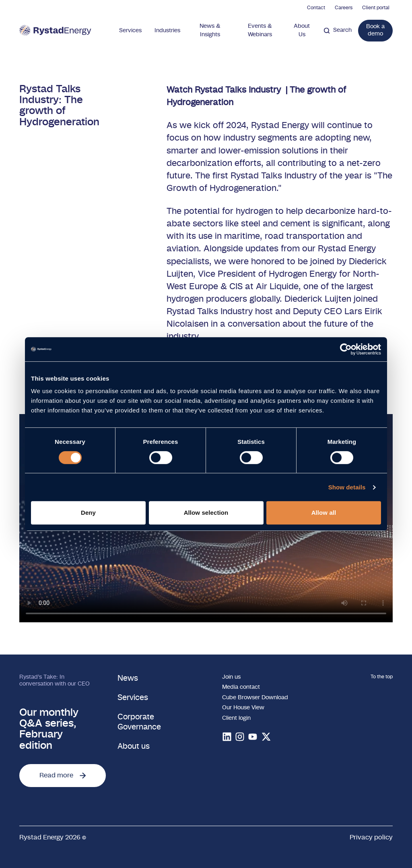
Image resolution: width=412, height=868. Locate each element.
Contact (316, 8)
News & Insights (210, 30)
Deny (88, 513)
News (128, 678)
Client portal (376, 8)
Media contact (241, 687)
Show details (347, 487)
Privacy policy (371, 837)
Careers (344, 8)
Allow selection (206, 513)
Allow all (324, 513)
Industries (167, 31)
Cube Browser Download (255, 698)
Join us (231, 677)
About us (134, 747)
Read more (63, 775)
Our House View (243, 708)
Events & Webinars (260, 30)
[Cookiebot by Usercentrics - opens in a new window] (346, 349)
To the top (382, 677)
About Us (302, 30)
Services (130, 31)
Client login (236, 718)
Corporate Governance (139, 722)
